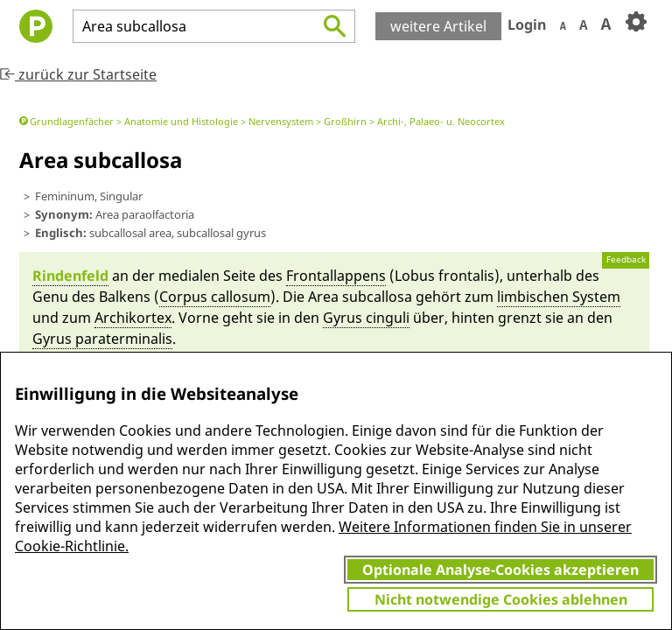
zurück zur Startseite (78, 74)
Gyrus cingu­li (366, 318)
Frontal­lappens (336, 276)
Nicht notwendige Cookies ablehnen (501, 599)
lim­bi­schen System (559, 297)
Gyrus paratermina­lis (102, 339)
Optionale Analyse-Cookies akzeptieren (500, 570)
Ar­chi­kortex (133, 318)
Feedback (626, 259)
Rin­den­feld (70, 276)
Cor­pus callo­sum (215, 297)
